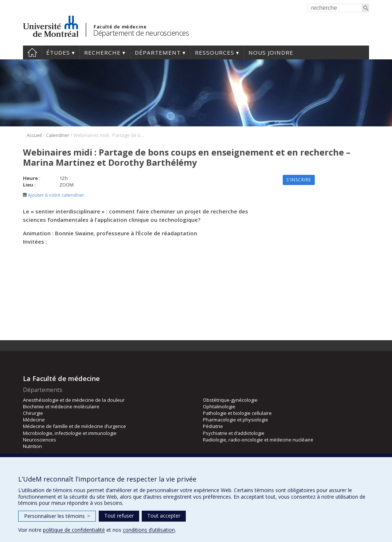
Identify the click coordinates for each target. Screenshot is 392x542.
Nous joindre (271, 52)
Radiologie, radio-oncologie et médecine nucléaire (258, 440)
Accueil (32, 52)
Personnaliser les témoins (57, 516)
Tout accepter (164, 516)
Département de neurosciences (141, 33)
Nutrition (32, 446)
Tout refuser (119, 516)
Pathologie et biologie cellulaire (237, 413)
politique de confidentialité (74, 530)
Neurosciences (40, 440)
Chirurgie (33, 413)
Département (158, 52)
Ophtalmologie (219, 406)
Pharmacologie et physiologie (236, 420)
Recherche (102, 52)
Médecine (34, 420)
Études (58, 52)
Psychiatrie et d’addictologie (234, 433)
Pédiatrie (213, 426)
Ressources (215, 52)
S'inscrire (299, 180)
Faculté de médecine (120, 27)
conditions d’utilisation (149, 530)
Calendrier (58, 135)
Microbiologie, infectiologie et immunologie (70, 433)
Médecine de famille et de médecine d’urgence (75, 426)
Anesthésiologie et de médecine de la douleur (74, 400)
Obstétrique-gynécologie (230, 400)
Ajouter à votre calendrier (54, 195)
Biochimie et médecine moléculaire (61, 406)
